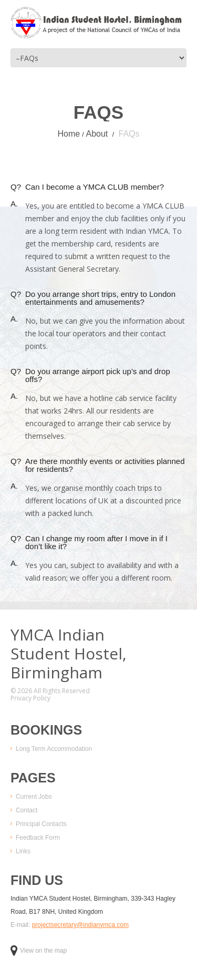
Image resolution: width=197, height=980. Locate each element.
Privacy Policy (30, 698)
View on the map (39, 951)
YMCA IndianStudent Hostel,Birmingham (69, 654)
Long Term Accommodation (54, 749)
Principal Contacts (41, 824)
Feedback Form (38, 838)
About (97, 134)
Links (23, 851)
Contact (27, 810)
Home (69, 134)
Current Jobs (34, 797)
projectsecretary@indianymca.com (80, 925)
